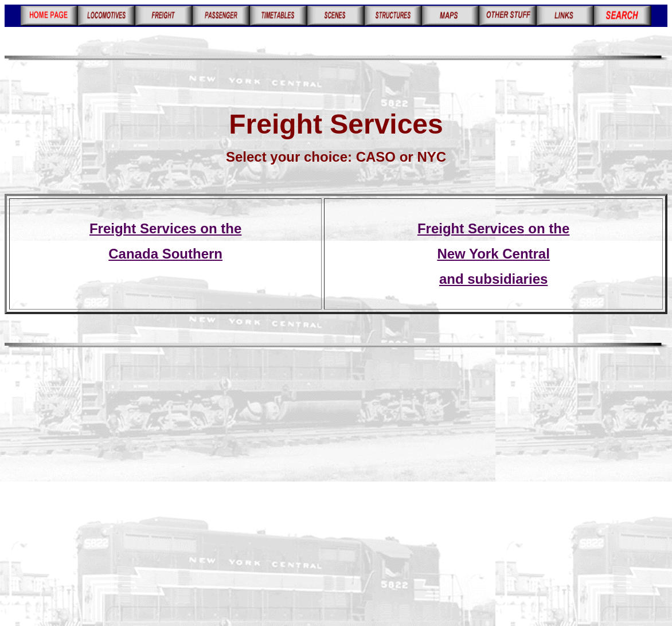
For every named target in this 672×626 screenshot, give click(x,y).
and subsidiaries (493, 279)
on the (547, 228)
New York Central (493, 254)
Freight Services (471, 228)
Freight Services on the (165, 228)
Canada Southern (165, 254)
